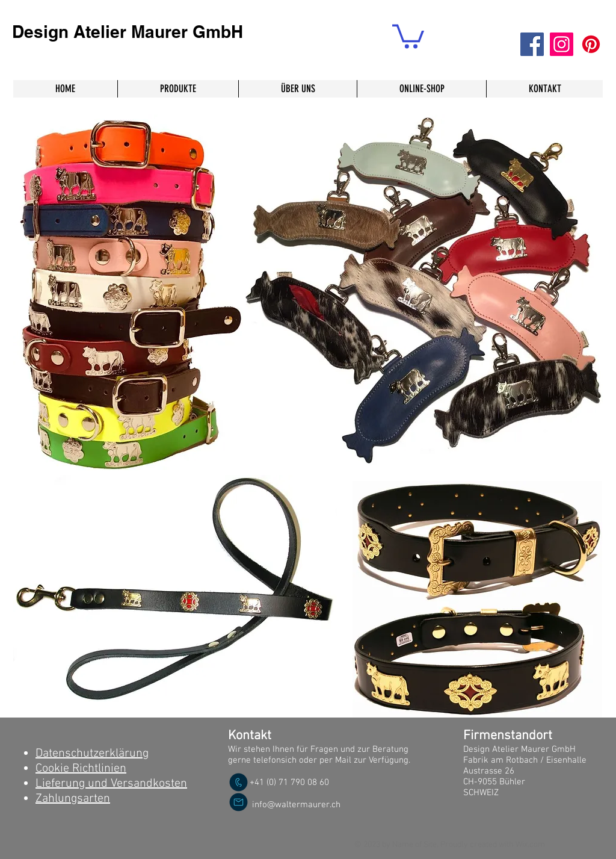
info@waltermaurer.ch (296, 805)
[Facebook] (532, 44)
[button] (408, 35)
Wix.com (530, 845)
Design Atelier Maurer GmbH (128, 32)
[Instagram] (562, 44)
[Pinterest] (591, 44)
